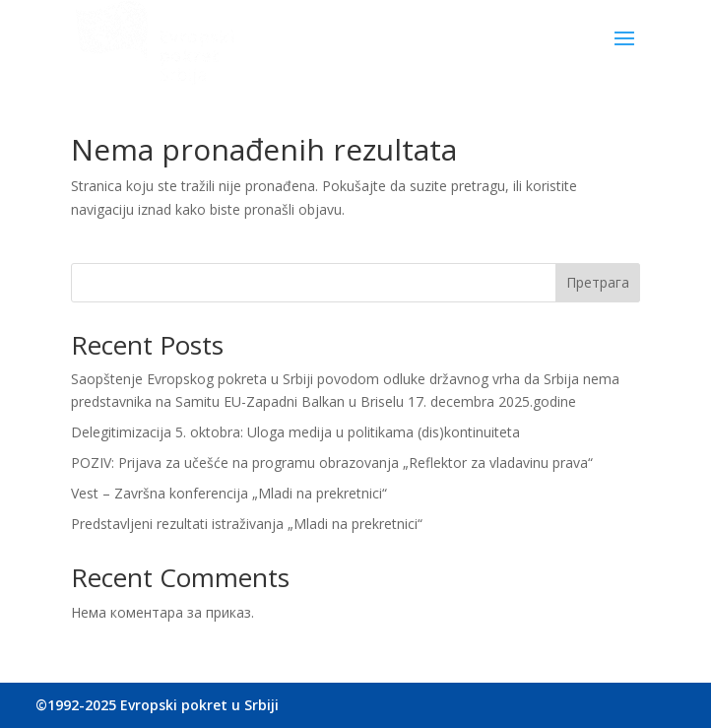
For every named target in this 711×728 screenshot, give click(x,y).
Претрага (598, 282)
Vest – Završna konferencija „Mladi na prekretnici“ (229, 493)
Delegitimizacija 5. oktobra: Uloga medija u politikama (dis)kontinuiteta (295, 432)
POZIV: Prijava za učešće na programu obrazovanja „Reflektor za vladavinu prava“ (332, 463)
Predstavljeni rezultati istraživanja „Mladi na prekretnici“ (247, 524)
